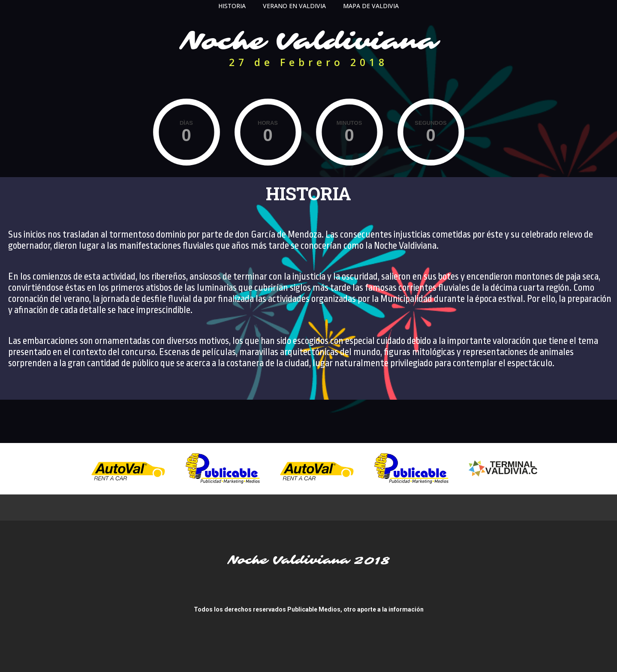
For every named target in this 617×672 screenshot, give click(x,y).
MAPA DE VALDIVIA (371, 6)
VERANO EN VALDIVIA (294, 6)
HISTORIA (232, 6)
